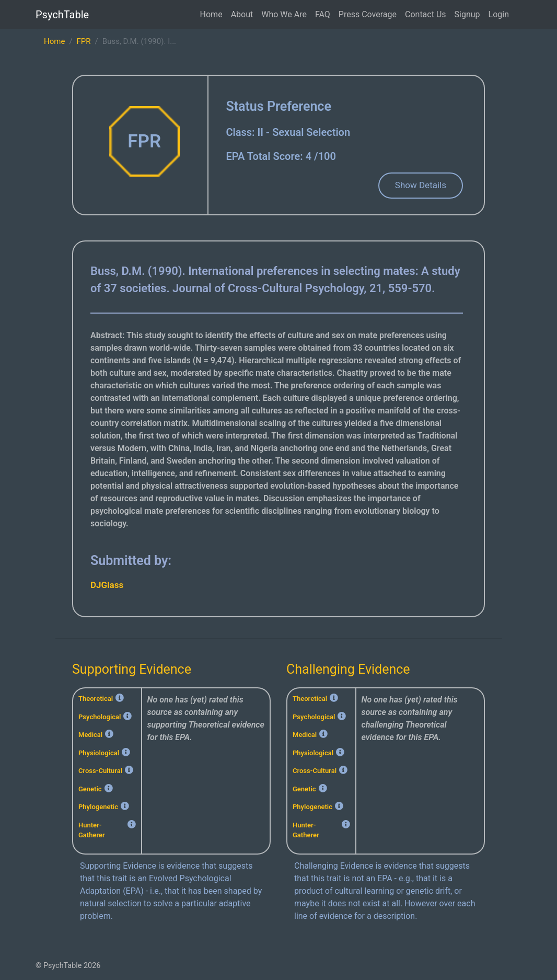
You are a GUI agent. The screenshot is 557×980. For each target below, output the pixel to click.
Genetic (90, 789)
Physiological (99, 753)
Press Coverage (368, 14)
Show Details (421, 185)
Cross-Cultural (100, 771)
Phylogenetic (98, 807)
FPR (84, 41)
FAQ (323, 14)
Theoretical (96, 699)
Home (211, 14)
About (242, 14)
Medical (90, 735)
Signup (467, 14)
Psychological (100, 717)
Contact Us (426, 14)
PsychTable (62, 15)
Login (499, 14)
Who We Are (284, 14)
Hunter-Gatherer (92, 830)
